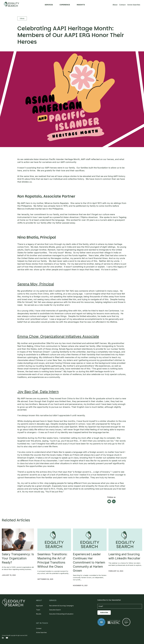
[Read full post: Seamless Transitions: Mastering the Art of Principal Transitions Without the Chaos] (54, 540)
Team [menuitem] (38, 610)
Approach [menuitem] (39, 606)
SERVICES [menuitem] (50, 5)
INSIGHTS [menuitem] (82, 5)
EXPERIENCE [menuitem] (66, 5)
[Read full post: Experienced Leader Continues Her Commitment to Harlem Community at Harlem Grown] (90, 540)
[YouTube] (7, 638)
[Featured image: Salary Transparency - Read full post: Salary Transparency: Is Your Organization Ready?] (19, 540)
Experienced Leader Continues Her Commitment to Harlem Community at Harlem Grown (89, 562)
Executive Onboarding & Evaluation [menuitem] (61, 614)
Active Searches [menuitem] (41, 632)
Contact (122, 5)
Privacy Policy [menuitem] (6, 635)
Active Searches (134, 5)
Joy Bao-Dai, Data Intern (38, 392)
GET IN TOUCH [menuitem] (42, 623)
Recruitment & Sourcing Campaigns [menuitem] (61, 606)
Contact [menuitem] (39, 628)
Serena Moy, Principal (36, 284)
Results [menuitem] (39, 614)
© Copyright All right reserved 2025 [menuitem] (18, 635)
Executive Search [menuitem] (55, 610)
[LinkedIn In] (3, 638)
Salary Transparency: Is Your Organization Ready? (18, 558)
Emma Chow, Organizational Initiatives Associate (58, 336)
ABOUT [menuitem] (39, 600)
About (115, 5)
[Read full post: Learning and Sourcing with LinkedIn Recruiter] (125, 540)
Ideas (22, 18)
